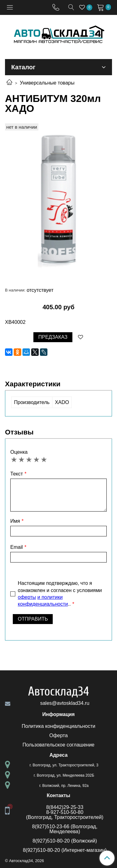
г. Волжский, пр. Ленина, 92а (64, 786)
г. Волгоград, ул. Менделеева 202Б (64, 775)
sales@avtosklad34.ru (65, 703)
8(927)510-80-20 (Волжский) (65, 841)
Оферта (58, 735)
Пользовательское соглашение (58, 745)
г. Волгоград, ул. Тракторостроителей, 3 (64, 765)
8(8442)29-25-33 (65, 807)
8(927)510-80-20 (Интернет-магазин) (65, 850)
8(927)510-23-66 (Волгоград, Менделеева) (65, 829)
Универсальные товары (47, 83)
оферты (27, 597)
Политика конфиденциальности (58, 726)
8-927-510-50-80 (65, 812)
